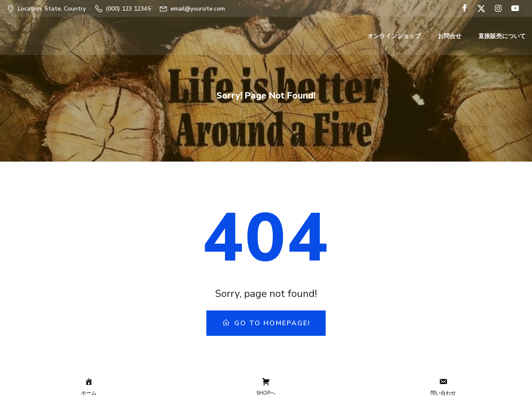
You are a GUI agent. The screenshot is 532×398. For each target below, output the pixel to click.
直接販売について (502, 36)
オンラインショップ (394, 36)
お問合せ (450, 36)
